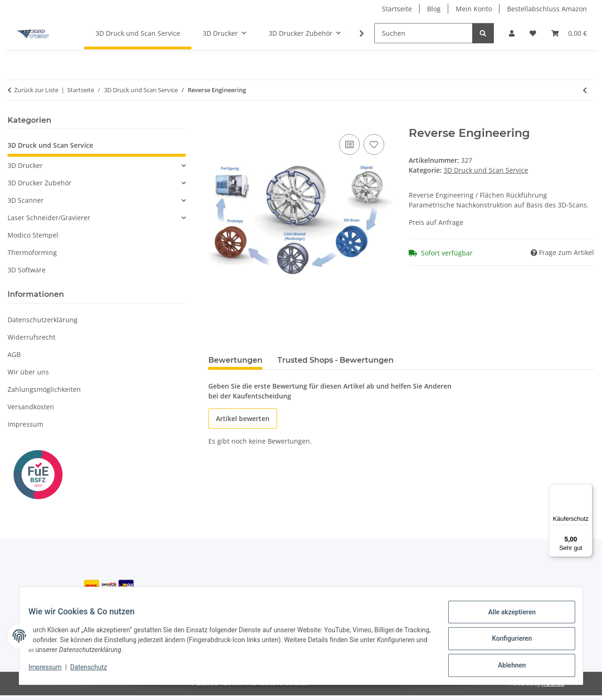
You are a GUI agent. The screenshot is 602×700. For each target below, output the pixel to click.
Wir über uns (28, 372)
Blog (434, 9)
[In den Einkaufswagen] (216, 121)
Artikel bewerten (243, 418)
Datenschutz (95, 671)
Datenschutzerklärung (43, 320)
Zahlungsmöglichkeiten (44, 389)
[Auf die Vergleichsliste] (349, 144)
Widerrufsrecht (32, 337)
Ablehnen (506, 667)
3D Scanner (26, 200)
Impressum (51, 671)
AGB (14, 354)
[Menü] (587, 490)
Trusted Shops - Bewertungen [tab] (336, 360)
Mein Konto (474, 9)
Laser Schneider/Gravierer (49, 218)
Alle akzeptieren (506, 618)
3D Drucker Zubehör (40, 183)
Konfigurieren (506, 642)
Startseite (397, 9)
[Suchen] (424, 33)
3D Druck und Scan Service (486, 170)
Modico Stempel (33, 235)
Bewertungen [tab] (235, 360)
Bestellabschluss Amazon (547, 9)
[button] (512, 33)
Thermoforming (32, 252)
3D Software (27, 270)
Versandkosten (31, 407)
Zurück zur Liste (36, 90)
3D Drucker (25, 165)
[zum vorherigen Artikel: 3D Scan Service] (585, 90)
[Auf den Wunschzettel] (374, 144)
